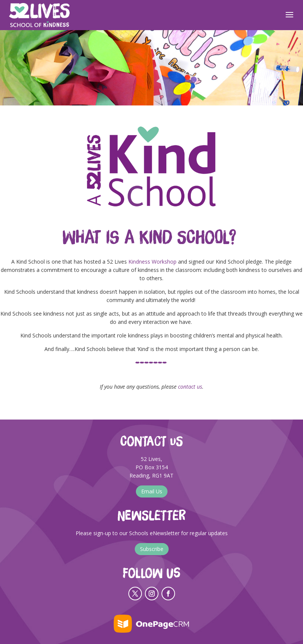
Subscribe (152, 549)
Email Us (152, 491)
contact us (190, 387)
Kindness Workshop (152, 262)
